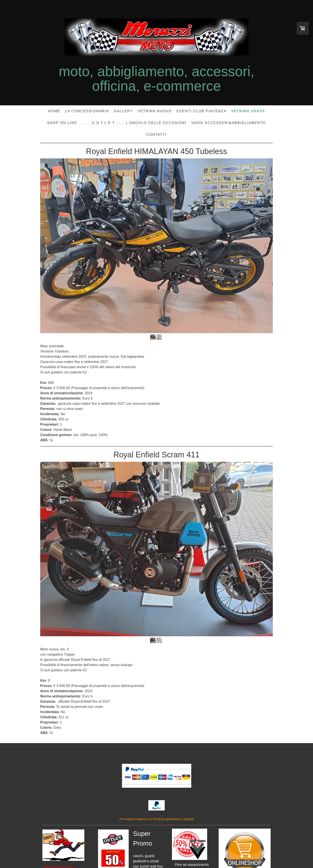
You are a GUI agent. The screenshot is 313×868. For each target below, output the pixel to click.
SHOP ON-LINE (62, 123)
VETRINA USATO (248, 111)
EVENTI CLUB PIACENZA (202, 111)
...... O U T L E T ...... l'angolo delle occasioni (134, 123)
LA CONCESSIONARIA (87, 111)
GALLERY (123, 111)
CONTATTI (156, 135)
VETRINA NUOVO (155, 111)
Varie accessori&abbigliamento (228, 123)
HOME (54, 111)
